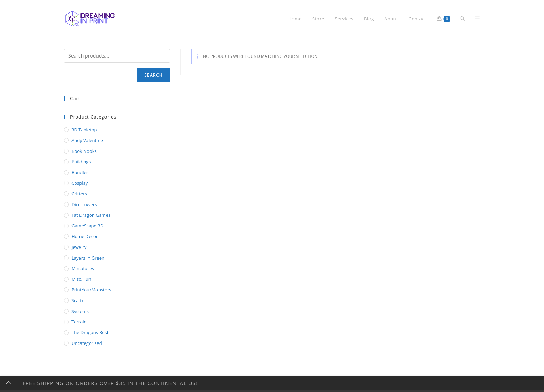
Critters (79, 194)
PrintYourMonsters (91, 290)
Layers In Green (88, 258)
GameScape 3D (87, 226)
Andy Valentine (87, 140)
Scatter (79, 300)
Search (154, 75)
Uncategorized (87, 343)
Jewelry (79, 247)
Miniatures (83, 268)
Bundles (80, 172)
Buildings (81, 162)
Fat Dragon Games (91, 215)
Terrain (79, 322)
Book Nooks (84, 151)
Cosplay (80, 183)
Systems (80, 311)
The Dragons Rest (90, 332)
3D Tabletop (84, 130)
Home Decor (85, 236)
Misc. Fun (81, 279)
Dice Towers (84, 204)
